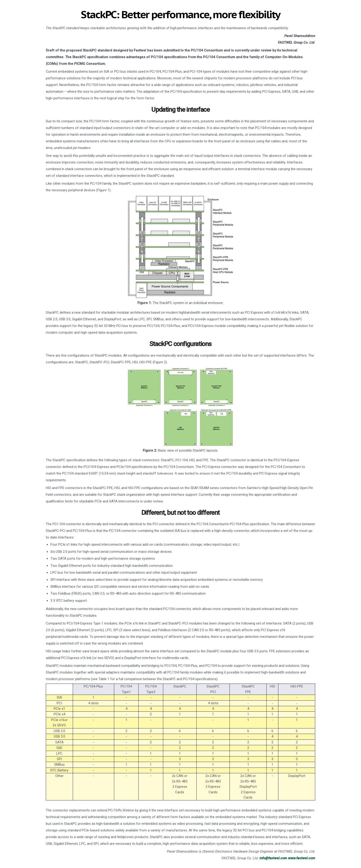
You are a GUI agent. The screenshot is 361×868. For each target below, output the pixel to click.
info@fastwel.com (273, 858)
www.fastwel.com (302, 858)
